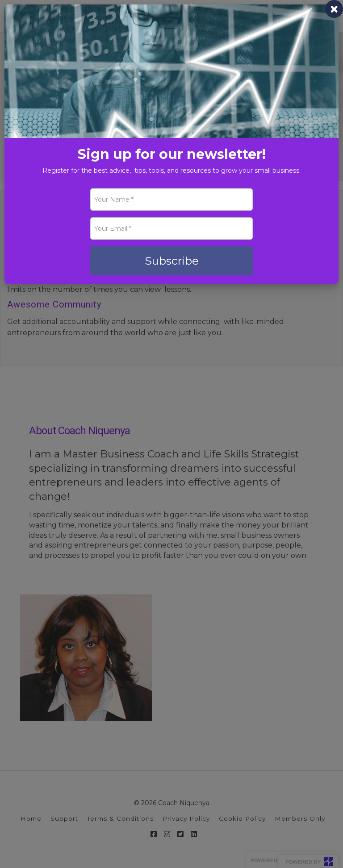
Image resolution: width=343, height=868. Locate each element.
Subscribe (172, 261)
